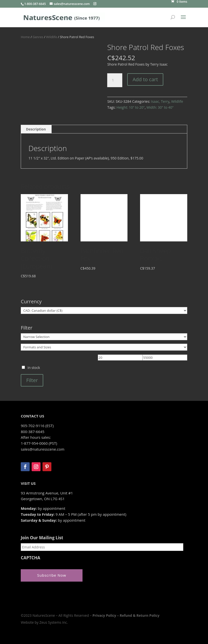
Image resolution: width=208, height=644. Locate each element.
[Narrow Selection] (104, 337)
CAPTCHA (31, 558)
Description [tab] (36, 129)
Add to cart (145, 79)
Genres (38, 37)
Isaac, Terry (160, 101)
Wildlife (52, 37)
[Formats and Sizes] (104, 347)
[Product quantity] (115, 80)
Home (25, 37)
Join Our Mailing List (42, 538)
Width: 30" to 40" (160, 107)
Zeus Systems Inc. (53, 622)
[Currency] (104, 310)
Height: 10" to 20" (131, 107)
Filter (32, 380)
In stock (34, 368)
